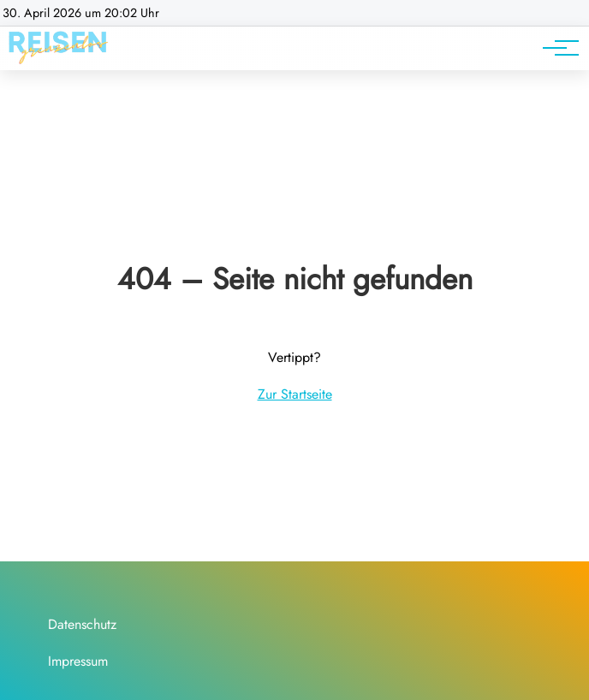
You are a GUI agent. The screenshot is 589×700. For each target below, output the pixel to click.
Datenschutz (82, 624)
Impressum (78, 661)
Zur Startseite (295, 394)
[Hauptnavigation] (555, 48)
